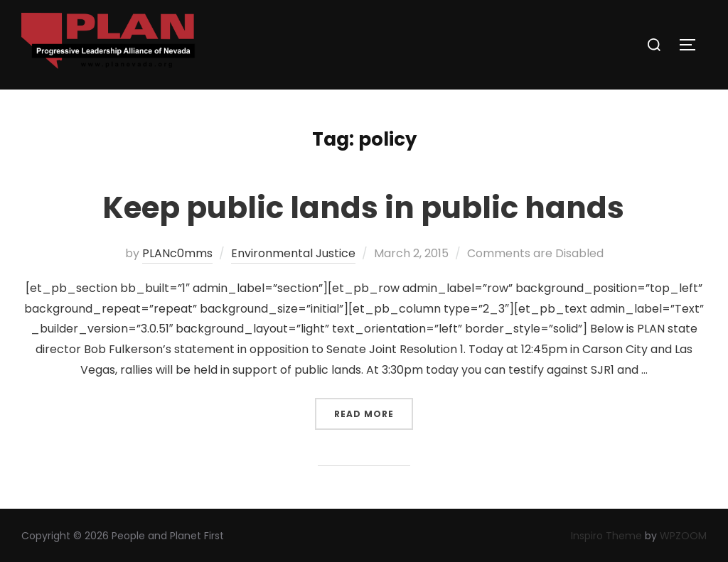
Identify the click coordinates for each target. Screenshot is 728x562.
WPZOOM (683, 536)
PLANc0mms (177, 253)
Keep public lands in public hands (363, 208)
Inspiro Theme (606, 536)
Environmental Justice (293, 253)
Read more (374, 409)
